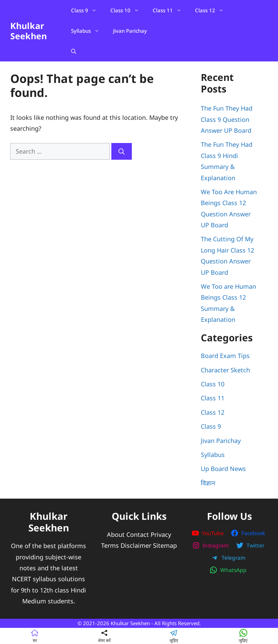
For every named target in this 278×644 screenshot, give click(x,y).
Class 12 (213, 10)
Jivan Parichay (130, 31)
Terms (110, 545)
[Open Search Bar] (74, 51)
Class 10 (128, 10)
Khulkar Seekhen (29, 31)
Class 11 (170, 10)
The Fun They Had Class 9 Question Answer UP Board (227, 119)
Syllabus (89, 31)
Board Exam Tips (225, 356)
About (116, 534)
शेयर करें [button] (104, 636)
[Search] (122, 151)
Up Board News (223, 469)
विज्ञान (208, 483)
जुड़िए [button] (174, 636)
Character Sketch (225, 370)
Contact (138, 534)
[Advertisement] (95, 211)
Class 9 (87, 10)
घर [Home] (35, 636)
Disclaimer (136, 545)
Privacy (161, 534)
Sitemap (165, 545)
